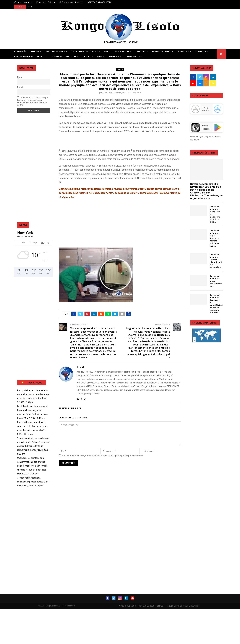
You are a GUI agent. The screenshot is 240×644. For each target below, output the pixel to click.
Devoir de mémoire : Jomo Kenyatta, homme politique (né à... (215, 238)
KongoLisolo (209, 125)
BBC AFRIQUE (35, 383)
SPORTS (41, 57)
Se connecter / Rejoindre (71, 2)
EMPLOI (160, 606)
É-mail (20, 87)
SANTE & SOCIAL (22, 57)
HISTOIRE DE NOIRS (55, 51)
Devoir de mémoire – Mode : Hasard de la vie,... (216, 281)
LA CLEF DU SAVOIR (161, 51)
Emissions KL (73, 57)
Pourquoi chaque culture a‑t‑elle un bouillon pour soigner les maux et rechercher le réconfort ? (33, 394)
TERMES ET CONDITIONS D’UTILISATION (183, 606)
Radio (87, 57)
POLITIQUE (201, 51)
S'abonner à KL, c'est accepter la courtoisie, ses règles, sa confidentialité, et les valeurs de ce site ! (33, 101)
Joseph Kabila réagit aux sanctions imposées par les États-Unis (33, 482)
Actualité (120, 70)
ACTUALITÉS (20, 51)
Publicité (114, 57)
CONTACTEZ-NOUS (146, 606)
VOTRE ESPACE (133, 57)
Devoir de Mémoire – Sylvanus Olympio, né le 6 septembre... (216, 261)
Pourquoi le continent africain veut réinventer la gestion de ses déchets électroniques (33, 426)
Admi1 (105, 93)
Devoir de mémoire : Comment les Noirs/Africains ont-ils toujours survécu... (216, 304)
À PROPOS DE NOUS (127, 606)
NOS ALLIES (183, 51)
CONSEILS (141, 51)
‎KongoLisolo (209, 107)
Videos (101, 57)
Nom (19, 77)
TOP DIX (35, 51)
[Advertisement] (94, 140)
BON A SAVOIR (122, 51)
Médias (55, 57)
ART (106, 51)
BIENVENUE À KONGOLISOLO (100, 2)
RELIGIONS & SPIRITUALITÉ (84, 51)
